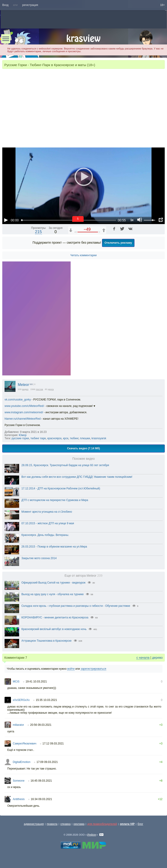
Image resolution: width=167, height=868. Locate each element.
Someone (19, 781)
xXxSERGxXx (21, 700)
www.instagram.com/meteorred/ (24, 412)
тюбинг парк (38, 438)
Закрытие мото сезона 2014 (39, 558)
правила (52, 824)
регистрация (30, 5)
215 (39, 232)
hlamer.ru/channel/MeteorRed (23, 419)
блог (140, 824)
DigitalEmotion (22, 762)
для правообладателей (102, 824)
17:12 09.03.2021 (53, 744)
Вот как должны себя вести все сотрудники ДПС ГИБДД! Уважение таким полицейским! (77, 477)
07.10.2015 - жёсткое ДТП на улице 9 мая (48, 523)
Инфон (92, 835)
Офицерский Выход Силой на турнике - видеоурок (53, 583)
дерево (157, 658)
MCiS (16, 682)
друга (51, 389)
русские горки (20, 438)
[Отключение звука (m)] (140, 220)
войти (71, 669)
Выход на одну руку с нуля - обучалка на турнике (53, 594)
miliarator (18, 725)
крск (66, 438)
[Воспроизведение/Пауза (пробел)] (6, 220)
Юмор (23, 435)
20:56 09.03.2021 (41, 725)
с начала (143, 658)
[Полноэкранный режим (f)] (161, 220)
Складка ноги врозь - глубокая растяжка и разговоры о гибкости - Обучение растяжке (76, 606)
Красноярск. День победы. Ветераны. (45, 535)
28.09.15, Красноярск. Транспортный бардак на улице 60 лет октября (65, 465)
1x (132, 220)
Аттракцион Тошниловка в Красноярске (46, 641)
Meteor (23, 385)
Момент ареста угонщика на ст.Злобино (47, 512)
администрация (34, 824)
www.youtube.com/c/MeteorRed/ (24, 406)
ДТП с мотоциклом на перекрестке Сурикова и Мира (55, 500)
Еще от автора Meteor (83, 576)
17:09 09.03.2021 (47, 762)
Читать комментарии (84, 255)
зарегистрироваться (93, 669)
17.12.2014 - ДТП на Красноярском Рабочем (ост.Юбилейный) (61, 488)
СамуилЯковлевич (24, 744)
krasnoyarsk (99, 438)
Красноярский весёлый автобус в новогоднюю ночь (54, 629)
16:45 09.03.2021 (41, 781)
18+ (162, 5)
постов (40, 389)
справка (66, 824)
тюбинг (74, 438)
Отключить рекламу (118, 243)
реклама (79, 824)
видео (25, 389)
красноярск (54, 438)
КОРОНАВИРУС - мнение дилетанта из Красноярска (55, 617)
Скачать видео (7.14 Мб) (83, 448)
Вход (5, 5)
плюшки (85, 438)
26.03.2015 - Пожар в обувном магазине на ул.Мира (54, 547)
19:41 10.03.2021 (36, 682)
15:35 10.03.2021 (46, 700)
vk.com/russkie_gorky (18, 400)
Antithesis (19, 799)
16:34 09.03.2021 (41, 799)
